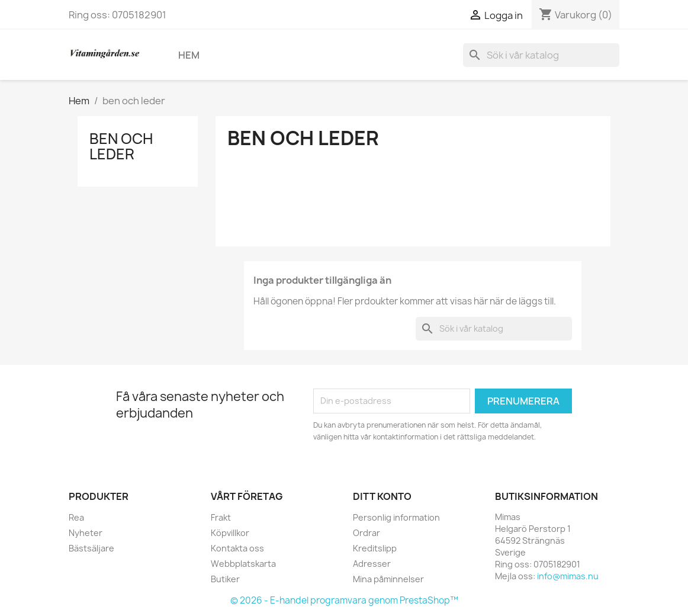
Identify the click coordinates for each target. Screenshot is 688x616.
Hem (189, 55)
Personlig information (396, 517)
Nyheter (86, 533)
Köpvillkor (230, 533)
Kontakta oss (237, 548)
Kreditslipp (375, 548)
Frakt (221, 517)
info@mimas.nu (568, 576)
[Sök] (541, 55)
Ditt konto (382, 496)
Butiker (225, 579)
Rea (76, 517)
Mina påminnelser (388, 579)
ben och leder (121, 146)
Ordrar (366, 533)
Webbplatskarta (243, 564)
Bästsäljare (91, 548)
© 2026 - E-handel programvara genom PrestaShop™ (344, 600)
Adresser (372, 564)
